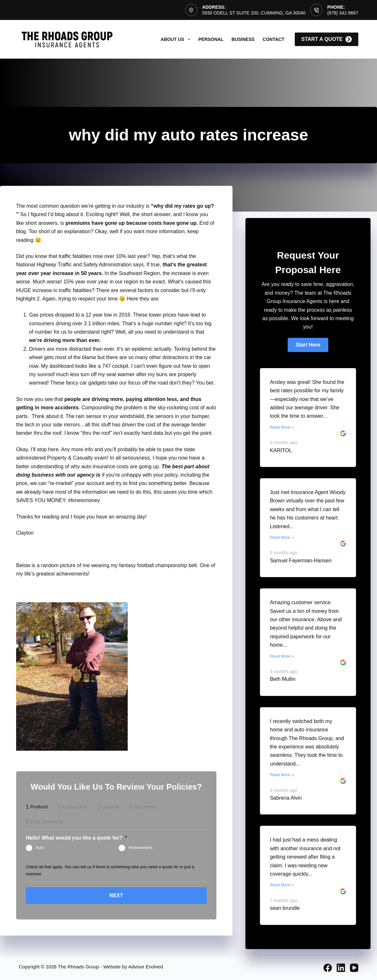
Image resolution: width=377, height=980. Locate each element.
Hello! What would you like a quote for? (76, 838)
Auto (40, 848)
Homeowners (140, 848)
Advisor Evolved (145, 967)
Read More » (282, 427)
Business (243, 39)
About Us (177, 39)
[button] (308, 345)
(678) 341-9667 (343, 13)
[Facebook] (328, 968)
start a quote (326, 39)
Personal (211, 39)
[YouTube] (354, 968)
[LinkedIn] (341, 968)
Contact (273, 39)
